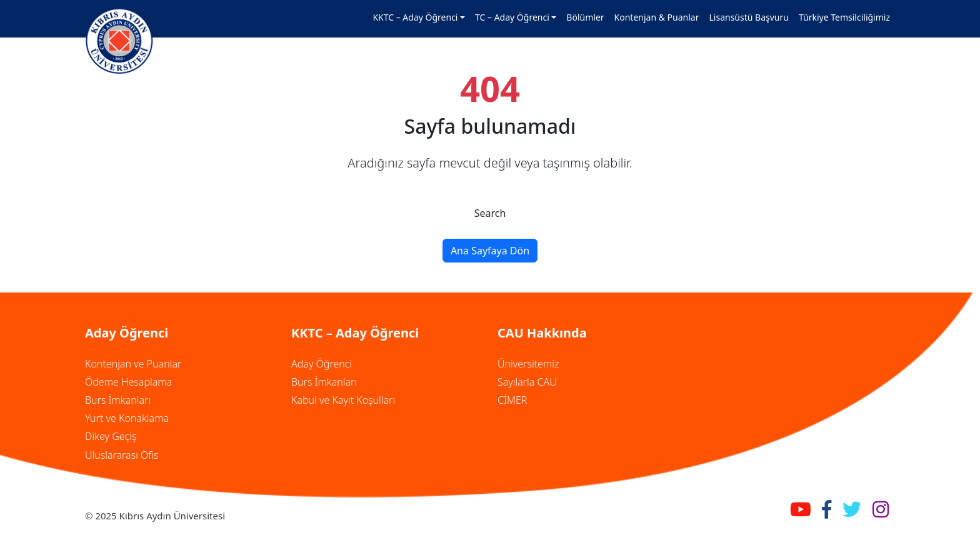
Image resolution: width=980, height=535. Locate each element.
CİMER (512, 400)
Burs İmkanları (118, 400)
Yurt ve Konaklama (127, 418)
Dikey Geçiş (111, 436)
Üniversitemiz (528, 364)
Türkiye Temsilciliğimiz (844, 17)
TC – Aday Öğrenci (512, 17)
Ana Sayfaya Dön (490, 251)
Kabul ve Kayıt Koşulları (343, 400)
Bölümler (585, 17)
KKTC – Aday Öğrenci (415, 17)
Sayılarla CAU (527, 382)
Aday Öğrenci (322, 364)
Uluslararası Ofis (122, 455)
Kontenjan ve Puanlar (133, 364)
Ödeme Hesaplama (128, 382)
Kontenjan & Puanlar (657, 17)
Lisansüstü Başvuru (749, 17)
